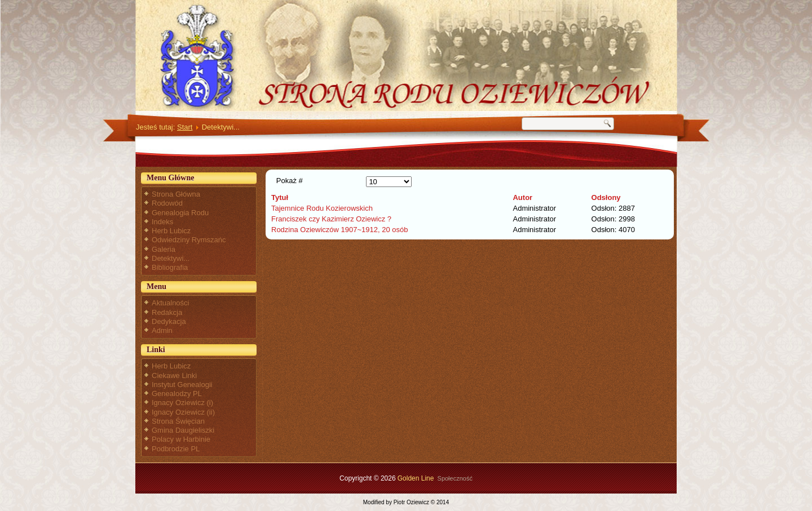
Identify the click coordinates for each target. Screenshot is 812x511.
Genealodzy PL (177, 394)
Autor (522, 197)
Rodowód (167, 203)
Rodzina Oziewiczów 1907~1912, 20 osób (339, 230)
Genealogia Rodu (180, 213)
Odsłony (606, 197)
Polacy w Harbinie (181, 439)
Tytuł (280, 197)
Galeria (164, 249)
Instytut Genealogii (182, 385)
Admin (162, 330)
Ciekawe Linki (174, 376)
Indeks (162, 222)
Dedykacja (169, 321)
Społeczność (455, 478)
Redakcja (167, 312)
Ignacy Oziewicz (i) (182, 403)
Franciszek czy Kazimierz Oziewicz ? (331, 219)
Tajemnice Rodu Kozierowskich (322, 208)
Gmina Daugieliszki (183, 430)
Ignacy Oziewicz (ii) (183, 412)
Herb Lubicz (171, 231)
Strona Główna (176, 194)
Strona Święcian (178, 421)
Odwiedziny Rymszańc (189, 240)
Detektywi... (171, 258)
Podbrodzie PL (176, 449)
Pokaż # (290, 181)
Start (185, 127)
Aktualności (170, 303)
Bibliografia (170, 267)
